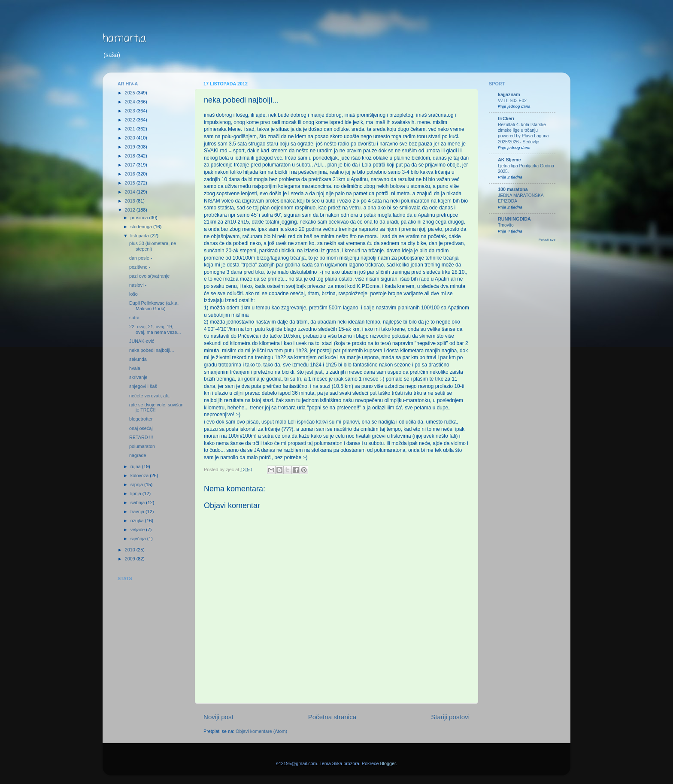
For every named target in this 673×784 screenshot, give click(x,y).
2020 (131, 138)
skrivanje (138, 377)
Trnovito (506, 225)
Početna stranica (332, 717)
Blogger (388, 763)
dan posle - (141, 258)
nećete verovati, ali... (150, 396)
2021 (131, 129)
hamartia (124, 39)
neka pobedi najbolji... (152, 350)
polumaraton (142, 446)
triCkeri (506, 118)
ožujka (138, 521)
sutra (134, 318)
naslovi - (138, 285)
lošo (133, 294)
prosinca (140, 218)
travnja (138, 512)
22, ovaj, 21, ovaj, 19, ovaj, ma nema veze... (155, 329)
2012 (131, 210)
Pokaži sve (547, 240)
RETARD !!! (141, 437)
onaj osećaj (141, 428)
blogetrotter (141, 419)
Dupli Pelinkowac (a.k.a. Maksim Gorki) (154, 306)
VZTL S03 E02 (512, 101)
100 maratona (513, 189)
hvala (135, 368)
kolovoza (140, 475)
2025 (131, 93)
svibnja (138, 502)
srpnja (137, 484)
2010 (131, 550)
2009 (131, 559)
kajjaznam (509, 94)
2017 (131, 165)
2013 (131, 201)
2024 (131, 102)
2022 (131, 120)
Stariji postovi (450, 717)
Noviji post (218, 717)
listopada (140, 236)
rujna (136, 466)
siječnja (139, 539)
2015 (131, 183)
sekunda (138, 359)
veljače (138, 530)
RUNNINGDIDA (514, 219)
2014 (131, 192)
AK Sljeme (509, 160)
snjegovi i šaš (143, 386)
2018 (131, 156)
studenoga (142, 227)
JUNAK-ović (142, 341)
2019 (131, 147)
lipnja (136, 493)
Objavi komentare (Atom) (261, 731)
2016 (131, 174)
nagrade (138, 455)
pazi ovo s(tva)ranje (149, 276)
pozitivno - (140, 267)
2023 (131, 111)
